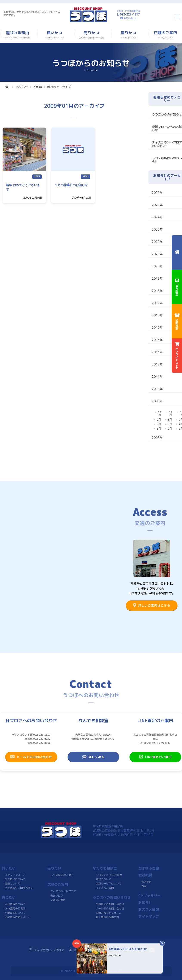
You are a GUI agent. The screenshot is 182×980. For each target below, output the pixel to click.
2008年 (157, 438)
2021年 (157, 254)
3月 (159, 429)
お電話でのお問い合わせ (110, 904)
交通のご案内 (58, 900)
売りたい (9, 897)
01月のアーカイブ (59, 87)
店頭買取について (15, 904)
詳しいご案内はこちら (152, 605)
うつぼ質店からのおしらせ (167, 160)
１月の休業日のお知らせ (71, 185)
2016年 (157, 315)
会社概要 (145, 875)
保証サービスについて (109, 884)
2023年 (157, 229)
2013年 (157, 352)
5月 (170, 424)
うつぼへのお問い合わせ (112, 897)
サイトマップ (148, 916)
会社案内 (147, 882)
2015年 (157, 327)
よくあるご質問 (105, 888)
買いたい (9, 868)
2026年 (157, 193)
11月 (171, 414)
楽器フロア (57, 896)
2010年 (157, 389)
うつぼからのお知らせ (167, 114)
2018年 (157, 291)
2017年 (157, 303)
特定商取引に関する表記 (19, 888)
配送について (12, 884)
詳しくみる (93, 757)
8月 (170, 420)
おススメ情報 (148, 909)
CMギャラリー (149, 896)
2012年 (157, 364)
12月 (159, 414)
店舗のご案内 (58, 884)
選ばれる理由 (148, 868)
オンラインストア (15, 875)
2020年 (157, 266)
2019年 (157, 278)
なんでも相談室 (105, 868)
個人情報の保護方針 (107, 917)
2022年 (157, 242)
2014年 (157, 340)
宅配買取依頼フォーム (18, 917)
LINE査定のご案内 (155, 757)
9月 (159, 420)
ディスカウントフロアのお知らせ (167, 144)
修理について (103, 879)
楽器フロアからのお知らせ (167, 128)
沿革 (144, 886)
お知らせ (22, 87)
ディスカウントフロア (63, 891)
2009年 (38, 87)
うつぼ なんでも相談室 (109, 875)
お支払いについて (15, 879)
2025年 (157, 205)
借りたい (54, 868)
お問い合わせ (130, 18)
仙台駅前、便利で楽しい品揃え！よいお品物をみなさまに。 (32, 13)
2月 (170, 429)
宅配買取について (15, 913)
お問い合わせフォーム (109, 913)
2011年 (157, 377)
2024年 (157, 217)
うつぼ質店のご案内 (62, 875)
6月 (159, 424)
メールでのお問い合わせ (31, 757)
